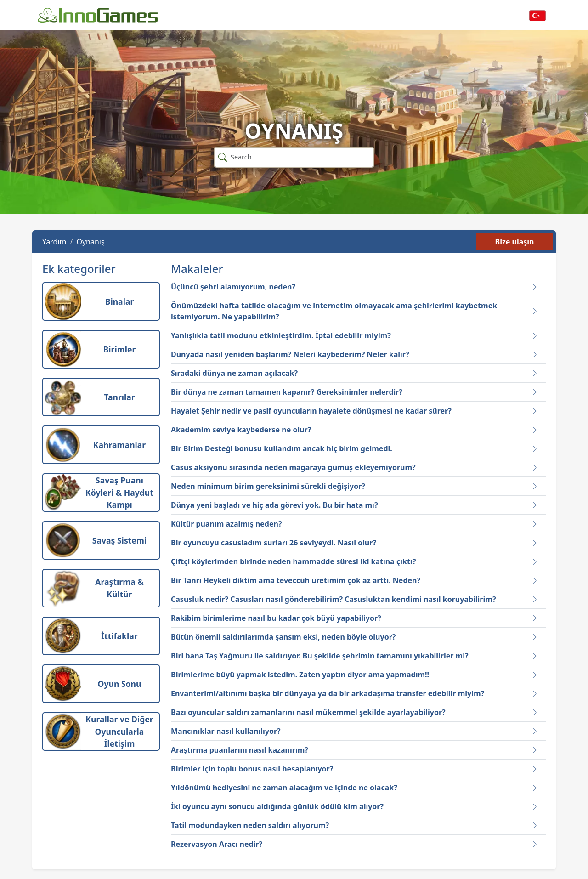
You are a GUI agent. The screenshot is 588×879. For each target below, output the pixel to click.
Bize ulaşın (515, 242)
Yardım (54, 242)
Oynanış (90, 242)
